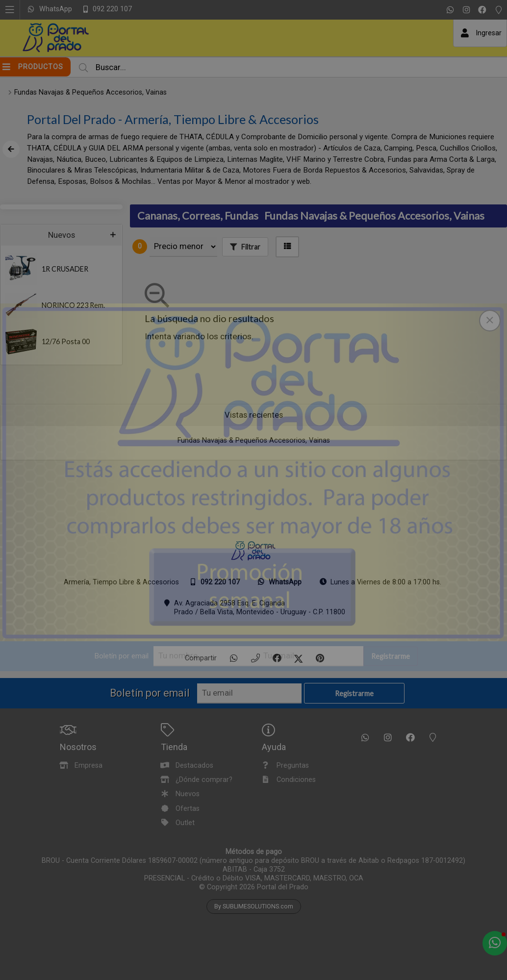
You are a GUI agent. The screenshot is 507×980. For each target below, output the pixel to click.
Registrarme (391, 656)
